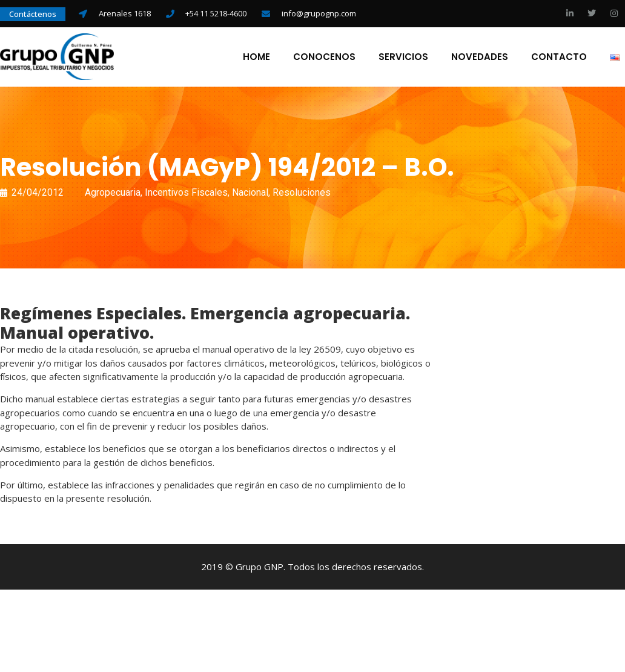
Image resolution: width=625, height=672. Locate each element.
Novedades (479, 58)
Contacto (558, 58)
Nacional (250, 195)
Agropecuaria (113, 195)
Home (256, 58)
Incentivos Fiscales (186, 195)
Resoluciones (302, 195)
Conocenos (324, 58)
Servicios (403, 58)
